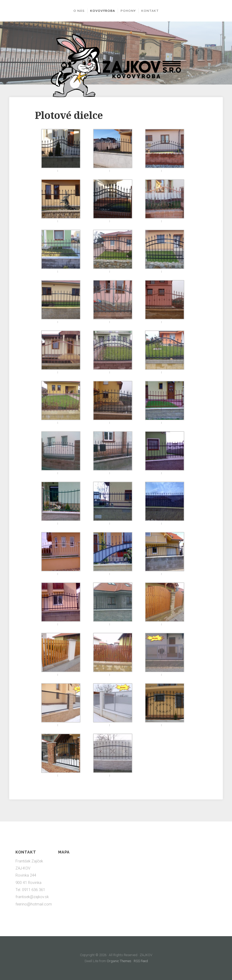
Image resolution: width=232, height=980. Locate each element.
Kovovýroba (99, 11)
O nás (75, 11)
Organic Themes (119, 961)
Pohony (128, 11)
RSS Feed (141, 961)
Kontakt (153, 11)
